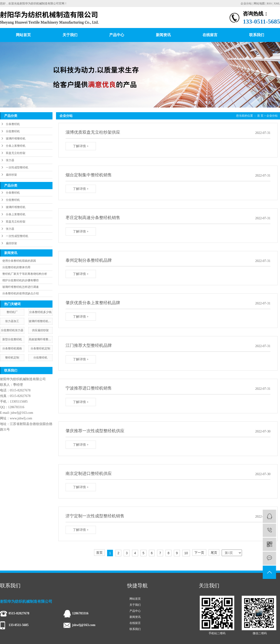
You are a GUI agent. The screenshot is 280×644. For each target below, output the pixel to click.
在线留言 (210, 35)
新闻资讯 (163, 35)
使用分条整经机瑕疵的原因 (19, 261)
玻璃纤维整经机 (16, 139)
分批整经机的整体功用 (16, 267)
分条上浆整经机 (16, 146)
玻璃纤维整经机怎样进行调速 (21, 287)
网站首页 (23, 35)
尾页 (214, 553)
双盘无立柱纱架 (16, 153)
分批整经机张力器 (12, 330)
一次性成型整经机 (17, 167)
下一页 (199, 553)
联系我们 (257, 35)
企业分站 (246, 3)
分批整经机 (13, 131)
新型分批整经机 (12, 339)
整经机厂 (12, 312)
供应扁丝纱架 (40, 330)
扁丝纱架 (11, 175)
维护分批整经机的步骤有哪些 (21, 280)
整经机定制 (12, 358)
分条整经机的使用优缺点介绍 (21, 293)
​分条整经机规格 (12, 348)
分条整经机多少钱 (40, 312)
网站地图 (259, 3)
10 (186, 553)
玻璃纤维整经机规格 (41, 321)
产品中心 (117, 35)
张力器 (10, 160)
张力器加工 (12, 321)
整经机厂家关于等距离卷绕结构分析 (25, 274)
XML (277, 3)
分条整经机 (13, 124)
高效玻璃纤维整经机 (41, 339)
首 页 (260, 116)
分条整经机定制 (40, 348)
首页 (99, 553)
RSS (269, 3)
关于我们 (70, 35)
